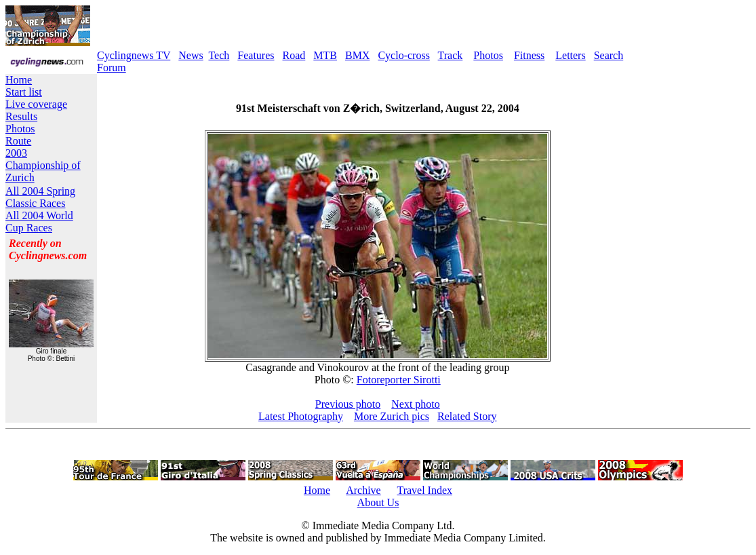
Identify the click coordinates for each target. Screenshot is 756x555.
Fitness (529, 55)
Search (609, 55)
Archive (363, 490)
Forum (112, 68)
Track (451, 55)
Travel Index (424, 490)
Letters (570, 55)
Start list (24, 92)
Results (21, 116)
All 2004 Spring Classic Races (40, 197)
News (191, 55)
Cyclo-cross (403, 55)
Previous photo (348, 404)
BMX (357, 55)
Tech (219, 55)
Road (294, 55)
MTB (325, 55)
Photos (488, 55)
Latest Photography (301, 416)
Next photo (416, 404)
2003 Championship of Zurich (43, 165)
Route (18, 141)
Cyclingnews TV (134, 55)
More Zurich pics (392, 416)
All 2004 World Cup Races (39, 222)
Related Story (467, 416)
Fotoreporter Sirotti (399, 380)
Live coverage (36, 104)
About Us (378, 502)
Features (256, 55)
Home (19, 80)
